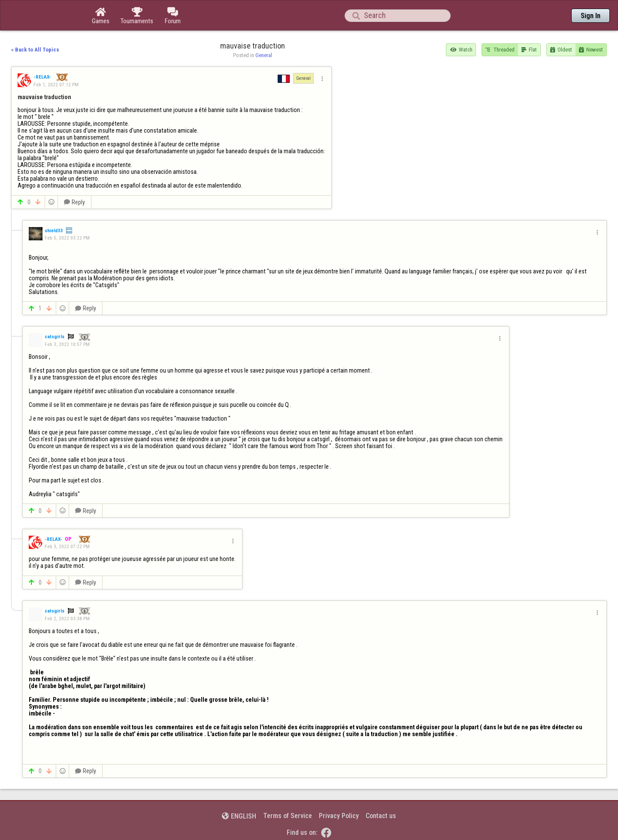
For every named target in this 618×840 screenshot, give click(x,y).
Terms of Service (288, 816)
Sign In (591, 16)
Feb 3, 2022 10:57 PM (67, 344)
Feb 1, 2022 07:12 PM (56, 85)
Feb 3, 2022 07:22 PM (67, 546)
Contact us (381, 816)
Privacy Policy (339, 816)
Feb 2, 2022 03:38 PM (67, 619)
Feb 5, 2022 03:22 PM (67, 238)
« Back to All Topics (35, 50)
